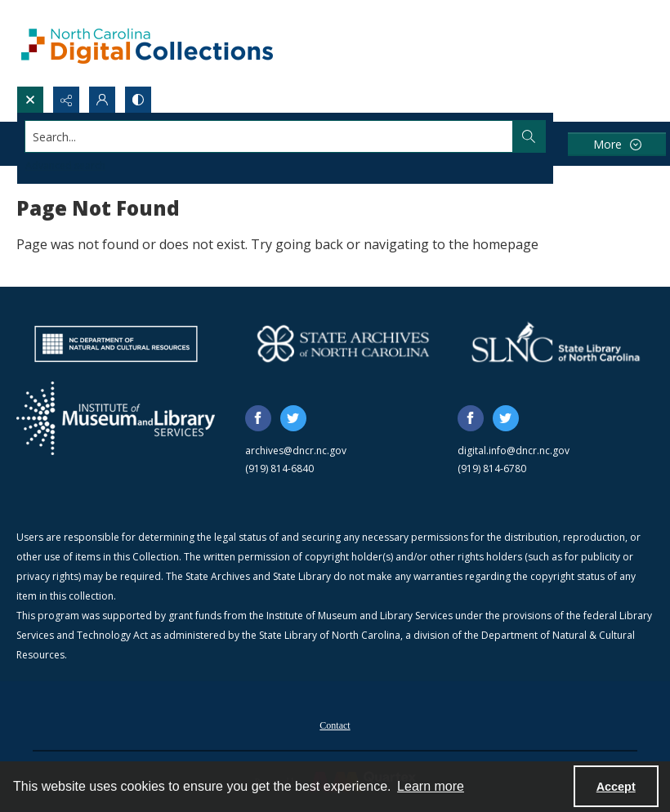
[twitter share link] (293, 418)
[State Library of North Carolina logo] (556, 344)
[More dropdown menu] (617, 144)
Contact (335, 725)
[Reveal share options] (66, 100)
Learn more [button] (431, 786)
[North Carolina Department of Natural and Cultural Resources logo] (116, 344)
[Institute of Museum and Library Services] (116, 418)
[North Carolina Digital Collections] (147, 43)
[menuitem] (335, 724)
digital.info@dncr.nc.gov (514, 451)
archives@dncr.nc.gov (296, 451)
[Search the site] (269, 136)
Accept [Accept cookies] (616, 787)
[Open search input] (30, 100)
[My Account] (102, 100)
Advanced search (65, 165)
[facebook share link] (258, 418)
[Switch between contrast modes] (138, 100)
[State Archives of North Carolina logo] (343, 344)
